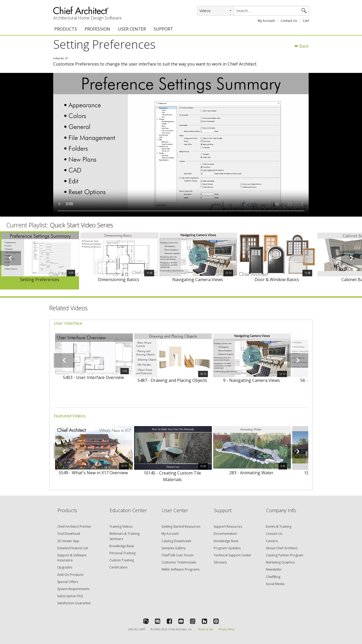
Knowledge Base (122, 546)
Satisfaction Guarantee (74, 603)
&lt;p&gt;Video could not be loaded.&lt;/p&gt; (181, 145)
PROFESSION (97, 29)
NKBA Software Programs (180, 569)
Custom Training (122, 560)
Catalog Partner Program (285, 555)
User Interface (68, 323)
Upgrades (65, 567)
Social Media (275, 584)
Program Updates (227, 548)
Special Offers (68, 582)
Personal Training (122, 553)
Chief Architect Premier (74, 526)
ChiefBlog (273, 577)
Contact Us (289, 21)
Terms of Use (206, 629)
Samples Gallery (173, 548)
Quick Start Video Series (81, 225)
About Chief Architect (282, 548)
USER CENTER (132, 29)
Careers (272, 541)
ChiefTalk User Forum (178, 555)
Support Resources (228, 526)
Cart (306, 21)
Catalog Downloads (176, 541)
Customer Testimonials (179, 562)
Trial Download (69, 534)
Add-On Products (70, 575)
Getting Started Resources (181, 526)
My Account (266, 21)
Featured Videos (70, 416)
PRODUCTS (66, 29)
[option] (40, 261)
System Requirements (73, 589)
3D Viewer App (68, 541)
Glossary (220, 562)
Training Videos (121, 526)
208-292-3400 (137, 629)
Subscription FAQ (70, 596)
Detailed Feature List (72, 548)
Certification (118, 567)
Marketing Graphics (280, 562)
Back (301, 46)
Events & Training (279, 526)
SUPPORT (163, 29)
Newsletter (274, 569)
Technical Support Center (233, 555)
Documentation (225, 534)
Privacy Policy (226, 629)
